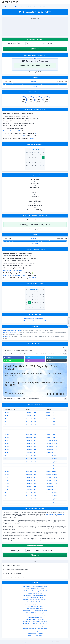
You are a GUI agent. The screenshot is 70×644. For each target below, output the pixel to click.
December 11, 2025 (31, 465)
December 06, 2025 (31, 480)
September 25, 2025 (52, 450)
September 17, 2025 (52, 468)
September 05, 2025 (52, 493)
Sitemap (24, 642)
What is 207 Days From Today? (35, 593)
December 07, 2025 (31, 477)
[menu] (67, 2)
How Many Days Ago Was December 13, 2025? (36, 319)
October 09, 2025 (51, 419)
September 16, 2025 (52, 471)
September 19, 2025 (52, 462)
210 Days (7, 462)
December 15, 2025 (31, 453)
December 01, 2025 (31, 496)
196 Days (7, 419)
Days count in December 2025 (12, 131)
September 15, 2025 (52, 474)
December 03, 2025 (31, 490)
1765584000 (32, 138)
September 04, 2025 (52, 496)
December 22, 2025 (31, 431)
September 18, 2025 (52, 465)
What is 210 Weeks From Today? (35, 626)
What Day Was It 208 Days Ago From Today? (35, 600)
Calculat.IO (14, 642)
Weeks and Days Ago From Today (12, 330)
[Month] (33, 150)
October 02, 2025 (51, 434)
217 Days (7, 484)
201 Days (7, 434)
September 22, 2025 (52, 459)
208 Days (7, 456)
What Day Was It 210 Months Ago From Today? (35, 622)
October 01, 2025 (51, 437)
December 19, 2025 (31, 440)
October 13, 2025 (51, 413)
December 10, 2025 (31, 468)
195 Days (7, 416)
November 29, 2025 (31, 502)
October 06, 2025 (51, 428)
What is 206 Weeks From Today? (35, 589)
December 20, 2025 (31, 437)
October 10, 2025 (51, 416)
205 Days (7, 447)
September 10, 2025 (52, 484)
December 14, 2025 (31, 456)
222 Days (7, 499)
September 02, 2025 (52, 502)
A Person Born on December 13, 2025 (14, 136)
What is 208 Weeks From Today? (35, 606)
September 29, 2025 (52, 443)
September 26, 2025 (52, 447)
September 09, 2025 (52, 487)
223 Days (7, 502)
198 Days (7, 425)
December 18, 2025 (31, 443)
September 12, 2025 (52, 477)
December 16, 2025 (31, 450)
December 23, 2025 (31, 428)
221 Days (7, 496)
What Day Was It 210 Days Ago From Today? (35, 615)
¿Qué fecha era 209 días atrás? (35, 633)
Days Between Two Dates (10, 333)
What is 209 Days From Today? (35, 608)
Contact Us (40, 642)
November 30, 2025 (31, 499)
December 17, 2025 (31, 447)
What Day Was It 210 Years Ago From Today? (35, 628)
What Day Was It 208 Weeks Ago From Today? (35, 604)
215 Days (7, 477)
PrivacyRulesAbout (32, 642)
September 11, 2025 (52, 480)
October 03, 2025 (51, 431)
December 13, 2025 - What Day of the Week (36, 321)
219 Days (7, 490)
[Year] (38, 150)
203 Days (7, 440)
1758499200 (32, 278)
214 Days (7, 474)
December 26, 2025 (31, 419)
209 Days (7, 459)
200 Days (7, 431)
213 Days (7, 471)
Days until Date (7, 337)
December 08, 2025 (31, 474)
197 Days (7, 422)
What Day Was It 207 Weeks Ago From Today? (35, 595)
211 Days (7, 465)
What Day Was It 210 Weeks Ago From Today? (35, 624)
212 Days (7, 468)
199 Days (7, 428)
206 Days (7, 450)
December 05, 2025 (31, 484)
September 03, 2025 (52, 499)
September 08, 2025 (52, 490)
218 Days (7, 487)
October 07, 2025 (51, 425)
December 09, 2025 (31, 471)
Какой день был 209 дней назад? (35, 631)
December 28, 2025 (31, 413)
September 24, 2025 (52, 453)
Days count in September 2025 (12, 270)
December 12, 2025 (31, 462)
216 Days (7, 480)
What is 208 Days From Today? (35, 602)
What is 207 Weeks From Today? (35, 597)
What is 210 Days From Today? (35, 617)
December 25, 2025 (31, 422)
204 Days (7, 443)
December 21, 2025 (31, 434)
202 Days (7, 437)
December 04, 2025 (31, 487)
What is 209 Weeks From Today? (35, 613)
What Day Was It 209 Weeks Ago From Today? (35, 611)
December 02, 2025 (31, 493)
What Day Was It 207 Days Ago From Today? (35, 591)
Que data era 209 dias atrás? (35, 635)
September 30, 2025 (52, 440)
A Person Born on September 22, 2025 (15, 275)
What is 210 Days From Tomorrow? (35, 619)
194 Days (7, 413)
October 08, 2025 (51, 422)
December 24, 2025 (31, 425)
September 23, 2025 (52, 456)
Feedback (68, 322)
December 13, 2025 (31, 459)
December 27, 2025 (31, 416)
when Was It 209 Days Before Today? (55, 514)
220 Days (7, 493)
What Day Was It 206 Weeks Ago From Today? (35, 587)
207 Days (7, 453)
